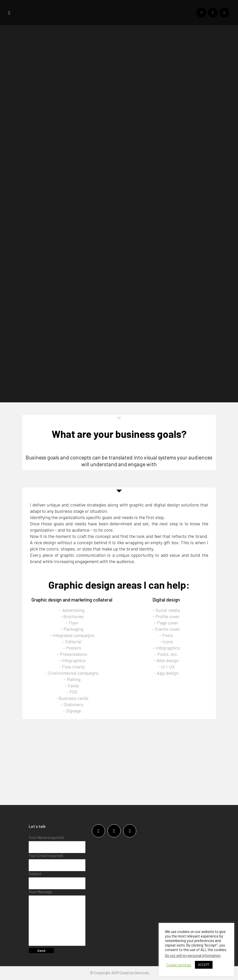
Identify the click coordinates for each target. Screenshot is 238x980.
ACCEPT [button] (204, 965)
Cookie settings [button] (179, 965)
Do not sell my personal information (193, 955)
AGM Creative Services (130, 973)
